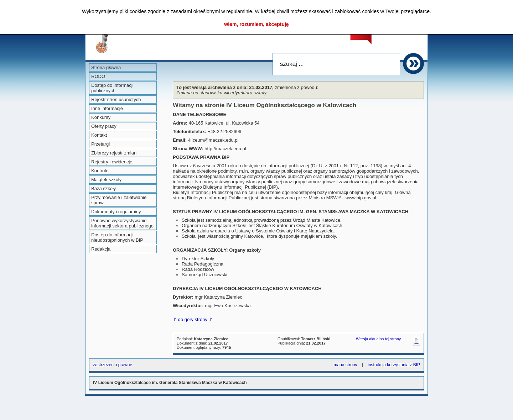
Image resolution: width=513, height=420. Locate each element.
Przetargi (100, 144)
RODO (98, 76)
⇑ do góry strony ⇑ (193, 319)
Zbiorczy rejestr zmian (114, 153)
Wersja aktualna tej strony (378, 339)
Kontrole (100, 171)
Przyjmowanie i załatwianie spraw (119, 200)
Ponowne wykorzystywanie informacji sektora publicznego (122, 223)
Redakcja (101, 249)
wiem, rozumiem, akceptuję (256, 24)
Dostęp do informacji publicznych (112, 88)
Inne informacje (107, 108)
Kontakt (99, 135)
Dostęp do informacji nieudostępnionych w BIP (117, 237)
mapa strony (345, 365)
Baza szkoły (103, 188)
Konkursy (101, 117)
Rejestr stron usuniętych (116, 99)
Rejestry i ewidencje (112, 162)
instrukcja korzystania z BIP (394, 365)
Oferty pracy (104, 126)
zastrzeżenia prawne (113, 365)
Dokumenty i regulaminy (116, 212)
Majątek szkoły (106, 180)
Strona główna (106, 67)
